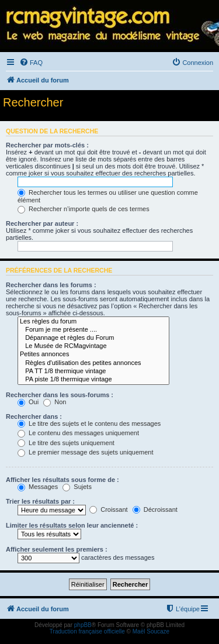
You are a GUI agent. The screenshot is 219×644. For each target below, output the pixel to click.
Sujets (77, 487)
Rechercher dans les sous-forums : (60, 395)
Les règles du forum (93, 322)
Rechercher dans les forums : (51, 285)
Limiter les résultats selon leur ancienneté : (72, 525)
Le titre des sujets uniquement (66, 443)
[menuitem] (31, 63)
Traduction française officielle (87, 631)
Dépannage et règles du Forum (93, 338)
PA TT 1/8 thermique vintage (93, 371)
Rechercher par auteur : (42, 223)
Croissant (109, 509)
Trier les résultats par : (40, 501)
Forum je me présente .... (93, 330)
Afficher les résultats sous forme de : (62, 480)
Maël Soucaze (151, 631)
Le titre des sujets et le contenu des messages (89, 423)
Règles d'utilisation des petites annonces (93, 363)
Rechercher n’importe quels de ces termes (84, 209)
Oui (28, 402)
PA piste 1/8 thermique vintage (93, 380)
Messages (38, 487)
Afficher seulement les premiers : (57, 549)
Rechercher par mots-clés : (47, 145)
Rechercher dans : (34, 416)
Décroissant (155, 509)
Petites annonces (93, 354)
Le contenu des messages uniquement (78, 433)
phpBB (83, 625)
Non (55, 402)
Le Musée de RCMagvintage (93, 346)
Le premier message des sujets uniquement (85, 452)
